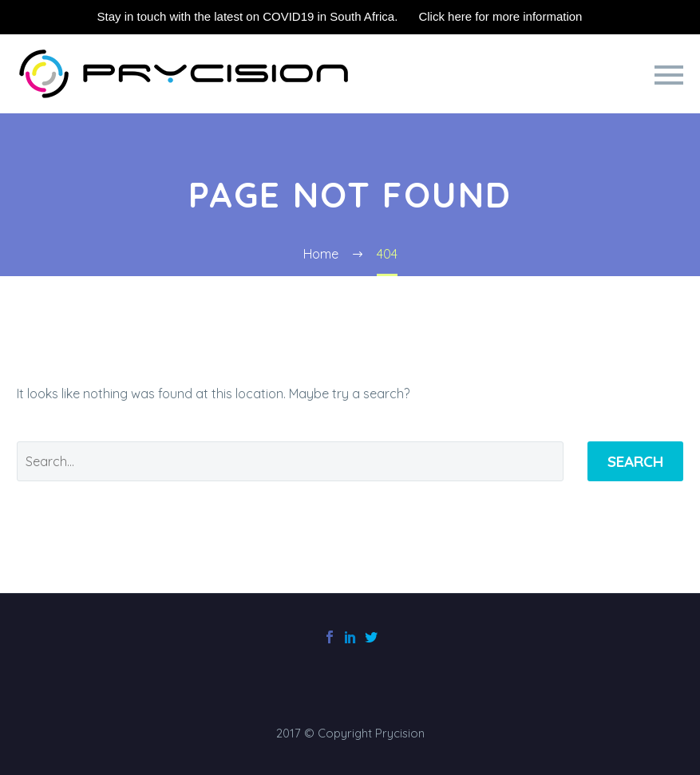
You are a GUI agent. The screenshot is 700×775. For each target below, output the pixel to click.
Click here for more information (500, 16)
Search (635, 461)
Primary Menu (669, 75)
